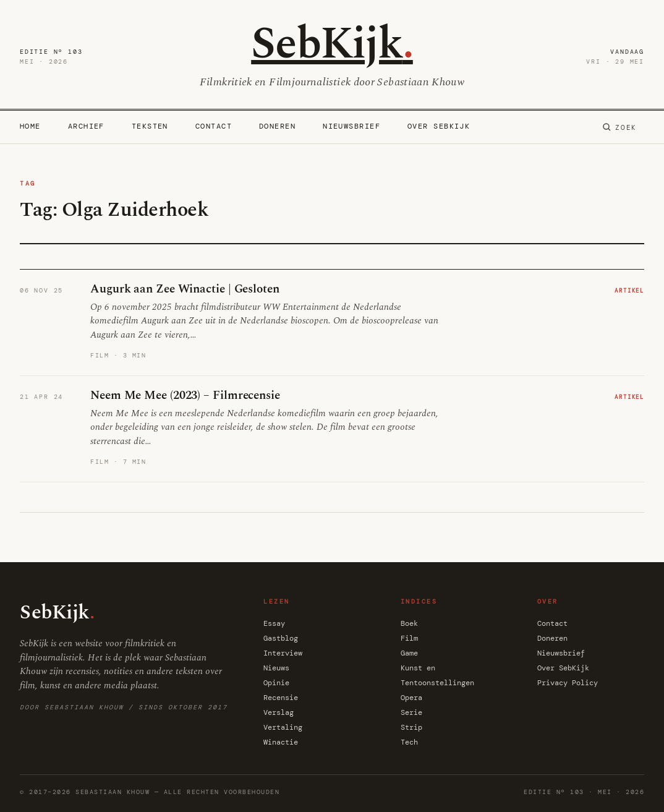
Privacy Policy (568, 683)
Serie (411, 712)
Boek (409, 623)
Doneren (277, 126)
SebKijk (332, 44)
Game (409, 653)
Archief (86, 126)
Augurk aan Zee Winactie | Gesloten (185, 289)
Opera (411, 698)
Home (30, 126)
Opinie (276, 683)
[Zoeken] (619, 127)
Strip (411, 727)
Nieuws (276, 668)
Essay (274, 623)
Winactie (281, 742)
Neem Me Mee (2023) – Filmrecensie (185, 395)
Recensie (281, 698)
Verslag (279, 712)
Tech (409, 742)
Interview (283, 653)
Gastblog (281, 638)
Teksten (150, 126)
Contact (214, 126)
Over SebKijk (439, 126)
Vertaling (283, 727)
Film (409, 638)
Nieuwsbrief (351, 126)
